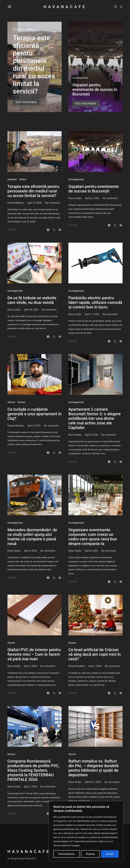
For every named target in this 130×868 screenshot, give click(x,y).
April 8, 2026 (91, 435)
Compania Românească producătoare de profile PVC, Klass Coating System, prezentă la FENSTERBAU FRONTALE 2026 (33, 770)
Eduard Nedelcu (16, 203)
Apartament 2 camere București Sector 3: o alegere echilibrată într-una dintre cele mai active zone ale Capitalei (95, 418)
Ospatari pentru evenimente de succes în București (95, 90)
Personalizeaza (66, 854)
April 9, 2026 (34, 426)
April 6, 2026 (91, 551)
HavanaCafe (65, 7)
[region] (86, 831)
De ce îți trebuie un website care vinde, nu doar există (32, 300)
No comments (53, 203)
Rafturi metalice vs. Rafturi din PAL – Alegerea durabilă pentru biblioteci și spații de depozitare (94, 768)
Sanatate (18, 29)
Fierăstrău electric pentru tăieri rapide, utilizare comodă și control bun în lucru (95, 303)
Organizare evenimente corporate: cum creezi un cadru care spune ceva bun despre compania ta (93, 537)
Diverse (21, 402)
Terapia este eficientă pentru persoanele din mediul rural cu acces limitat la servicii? (34, 65)
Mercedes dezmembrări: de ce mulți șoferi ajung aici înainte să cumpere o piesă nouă (32, 537)
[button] (121, 7)
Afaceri (11, 402)
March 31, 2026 (93, 782)
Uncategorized (80, 78)
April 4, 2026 (30, 666)
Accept (110, 854)
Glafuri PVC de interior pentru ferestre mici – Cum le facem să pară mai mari (34, 654)
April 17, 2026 (92, 314)
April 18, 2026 (31, 310)
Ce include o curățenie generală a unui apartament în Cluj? (35, 414)
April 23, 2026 (35, 203)
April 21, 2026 (92, 198)
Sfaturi (30, 29)
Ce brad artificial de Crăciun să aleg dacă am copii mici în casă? (95, 654)
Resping (90, 854)
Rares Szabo (75, 198)
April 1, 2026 (95, 666)
